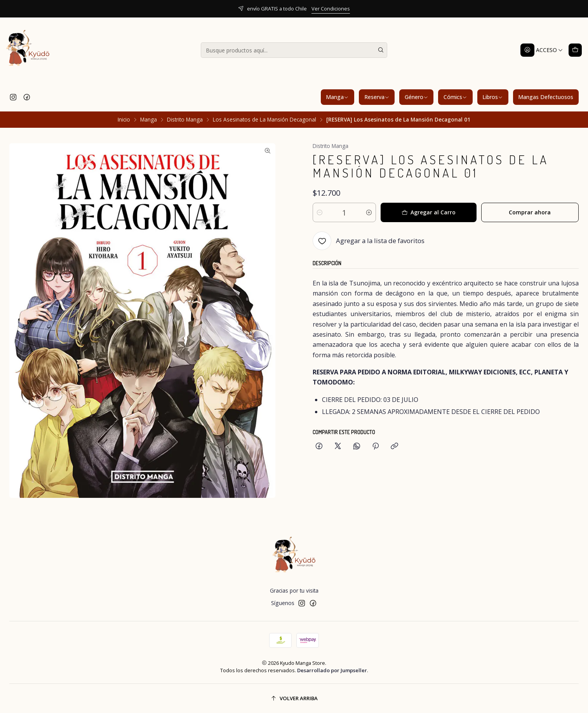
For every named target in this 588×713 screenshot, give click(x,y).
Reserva (377, 97)
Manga (337, 97)
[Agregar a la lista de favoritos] (369, 241)
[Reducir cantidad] (320, 212)
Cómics (455, 97)
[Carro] (575, 50)
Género (417, 97)
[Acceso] (542, 50)
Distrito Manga (185, 120)
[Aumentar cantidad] (369, 212)
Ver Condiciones (331, 9)
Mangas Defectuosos (546, 97)
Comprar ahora (530, 212)
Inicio (124, 120)
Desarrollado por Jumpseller (332, 670)
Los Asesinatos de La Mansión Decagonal (264, 120)
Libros (493, 97)
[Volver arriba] (294, 698)
